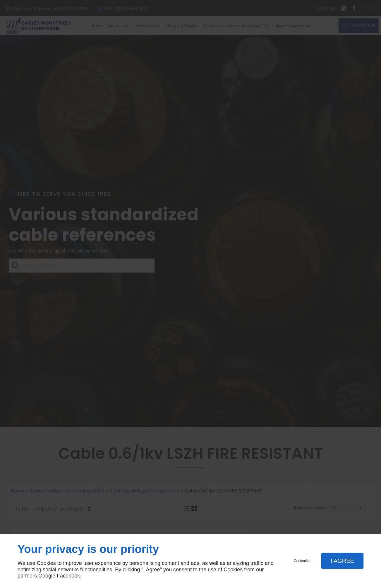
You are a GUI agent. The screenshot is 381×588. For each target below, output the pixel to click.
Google (47, 576)
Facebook (68, 576)
